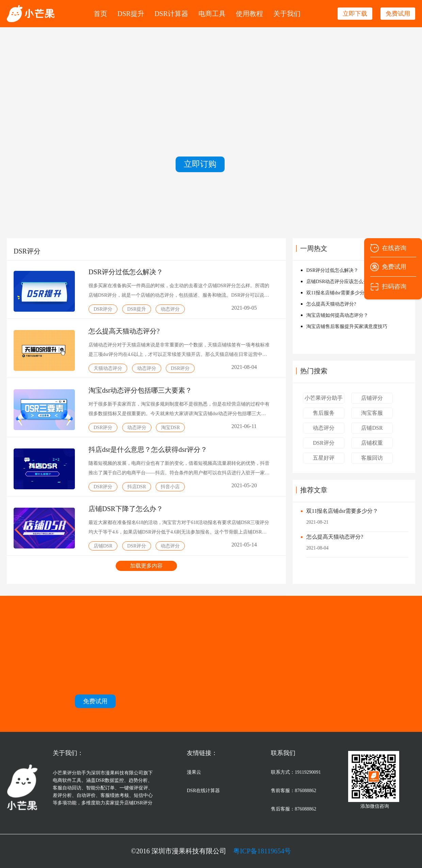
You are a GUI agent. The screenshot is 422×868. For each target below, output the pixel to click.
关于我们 (287, 14)
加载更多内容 (146, 566)
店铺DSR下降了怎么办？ (126, 509)
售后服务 (324, 413)
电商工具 (212, 14)
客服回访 (372, 458)
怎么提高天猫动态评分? (124, 331)
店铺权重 (372, 443)
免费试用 (394, 267)
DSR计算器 (171, 14)
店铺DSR (372, 428)
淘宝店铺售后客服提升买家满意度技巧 (347, 326)
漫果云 (194, 772)
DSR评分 (323, 443)
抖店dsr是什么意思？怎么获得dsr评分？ (148, 449)
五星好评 (324, 458)
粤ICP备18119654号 (262, 851)
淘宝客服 (372, 413)
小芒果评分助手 (324, 398)
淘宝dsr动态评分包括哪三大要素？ (140, 390)
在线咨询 (394, 248)
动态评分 (324, 428)
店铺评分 (372, 398)
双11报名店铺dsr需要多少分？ (342, 511)
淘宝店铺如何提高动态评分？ (337, 315)
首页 (100, 14)
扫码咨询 (394, 286)
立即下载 (355, 14)
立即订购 (200, 164)
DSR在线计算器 (203, 791)
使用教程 (249, 14)
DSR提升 (131, 14)
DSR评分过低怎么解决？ (126, 272)
